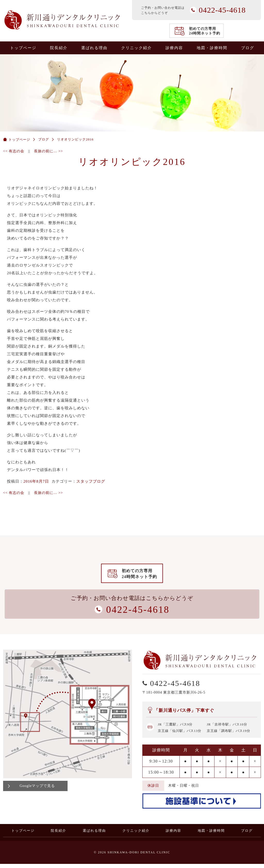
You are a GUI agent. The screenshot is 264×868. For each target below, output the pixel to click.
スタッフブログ (91, 481)
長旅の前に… (48, 151)
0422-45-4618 (257, 375)
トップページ (23, 48)
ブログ (248, 48)
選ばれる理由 (94, 48)
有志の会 (14, 151)
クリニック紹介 (137, 48)
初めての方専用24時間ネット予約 (205, 31)
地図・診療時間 (212, 48)
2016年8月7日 (36, 481)
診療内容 (174, 48)
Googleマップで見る (37, 790)
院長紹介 (59, 48)
